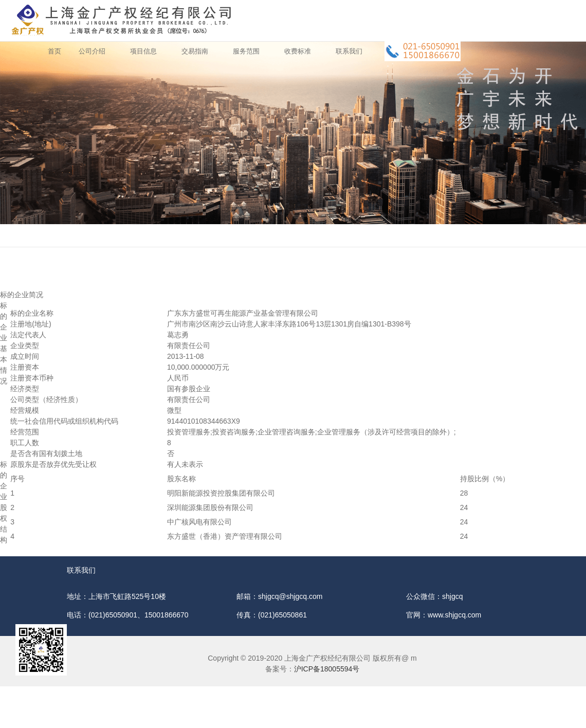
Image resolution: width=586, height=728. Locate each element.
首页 (54, 51)
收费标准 (298, 51)
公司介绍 (92, 51)
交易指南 (195, 51)
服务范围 (246, 51)
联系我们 (349, 51)
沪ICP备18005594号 (327, 669)
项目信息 (143, 51)
